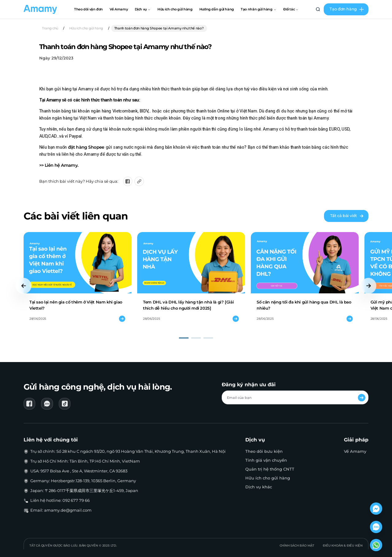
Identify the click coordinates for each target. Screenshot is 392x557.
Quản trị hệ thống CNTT (270, 469)
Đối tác (291, 9)
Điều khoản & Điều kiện (343, 546)
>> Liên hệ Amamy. (59, 165)
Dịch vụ (143, 9)
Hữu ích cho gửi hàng (175, 9)
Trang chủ (50, 28)
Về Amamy (119, 9)
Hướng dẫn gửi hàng (217, 9)
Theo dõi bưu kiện (264, 451)
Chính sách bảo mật (297, 546)
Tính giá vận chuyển (266, 460)
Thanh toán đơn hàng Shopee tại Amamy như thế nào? (159, 28)
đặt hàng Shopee (86, 147)
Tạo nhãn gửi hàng (258, 9)
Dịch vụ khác (259, 487)
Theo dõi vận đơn (89, 9)
